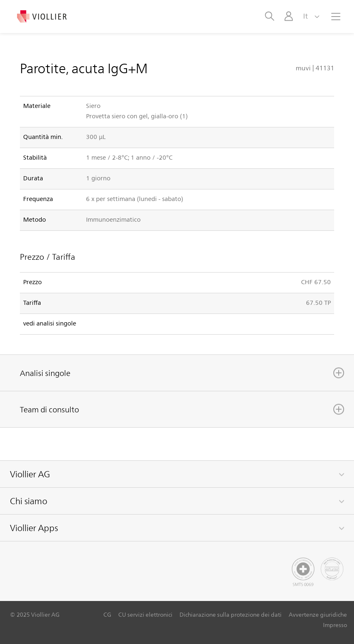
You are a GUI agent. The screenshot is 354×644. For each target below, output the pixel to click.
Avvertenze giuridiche (318, 614)
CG (107, 614)
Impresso (335, 625)
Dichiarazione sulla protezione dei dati (231, 614)
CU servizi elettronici (145, 614)
